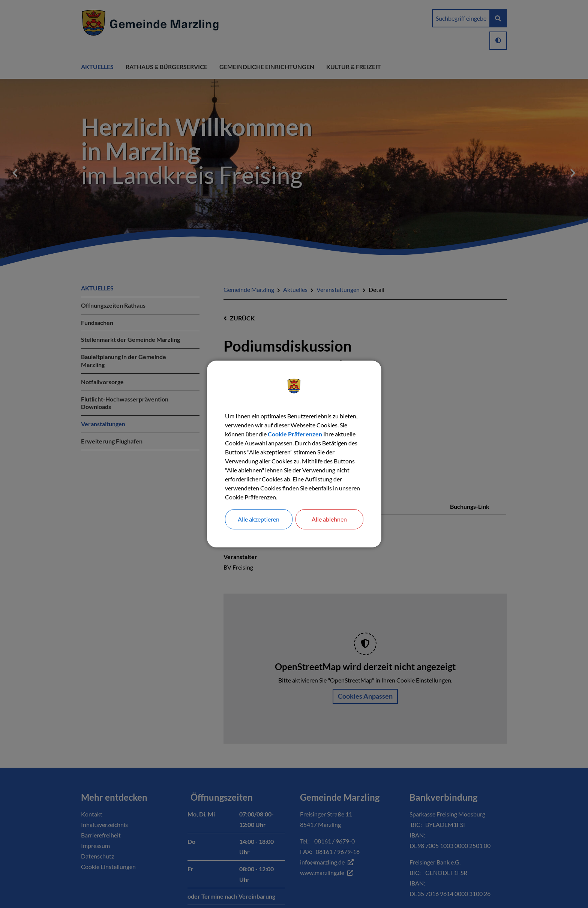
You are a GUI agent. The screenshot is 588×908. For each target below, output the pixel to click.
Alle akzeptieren (259, 519)
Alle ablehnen (329, 519)
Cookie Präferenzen (295, 434)
